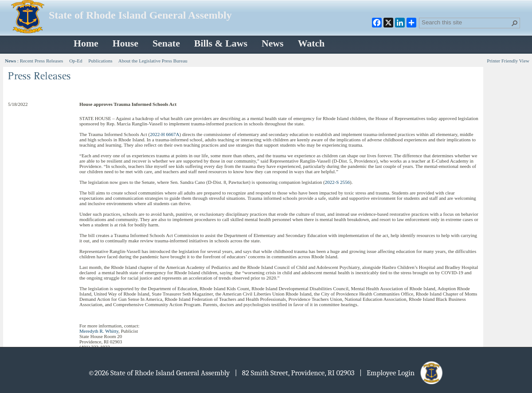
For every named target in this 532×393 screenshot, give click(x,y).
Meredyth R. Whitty (99, 331)
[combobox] (466, 22)
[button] (515, 23)
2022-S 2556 (338, 182)
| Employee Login (402, 373)
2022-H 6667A (164, 134)
